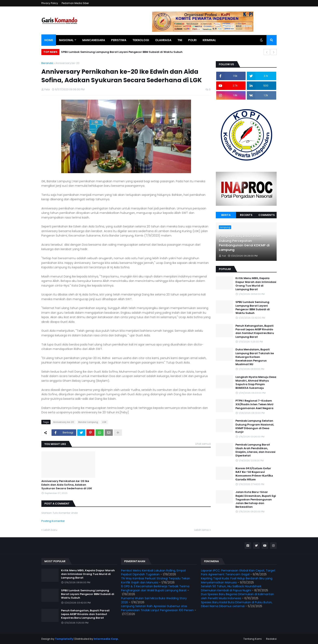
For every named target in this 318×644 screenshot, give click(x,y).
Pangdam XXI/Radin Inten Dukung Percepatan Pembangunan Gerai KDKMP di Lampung (244, 243)
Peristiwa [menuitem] (119, 40)
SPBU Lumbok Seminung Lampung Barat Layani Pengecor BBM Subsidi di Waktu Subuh (122, 52)
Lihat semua (203, 444)
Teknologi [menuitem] (141, 40)
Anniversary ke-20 (67, 63)
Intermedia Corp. (106, 639)
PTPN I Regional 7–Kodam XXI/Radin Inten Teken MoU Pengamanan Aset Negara (254, 404)
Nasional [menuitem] (66, 40)
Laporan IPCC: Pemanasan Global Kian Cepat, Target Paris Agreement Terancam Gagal (238, 573)
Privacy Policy (50, 3)
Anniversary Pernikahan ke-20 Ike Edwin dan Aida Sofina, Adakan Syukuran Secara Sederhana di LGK (67, 485)
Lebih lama (201, 530)
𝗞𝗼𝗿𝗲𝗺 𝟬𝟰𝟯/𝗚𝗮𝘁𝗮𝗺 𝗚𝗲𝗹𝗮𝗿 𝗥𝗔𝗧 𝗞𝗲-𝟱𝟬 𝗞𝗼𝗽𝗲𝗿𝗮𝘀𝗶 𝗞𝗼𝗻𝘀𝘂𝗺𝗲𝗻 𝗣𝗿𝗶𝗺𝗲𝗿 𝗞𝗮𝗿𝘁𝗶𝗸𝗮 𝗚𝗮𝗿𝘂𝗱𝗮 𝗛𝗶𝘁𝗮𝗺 (254, 474)
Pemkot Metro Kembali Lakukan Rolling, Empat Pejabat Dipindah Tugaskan (154, 573)
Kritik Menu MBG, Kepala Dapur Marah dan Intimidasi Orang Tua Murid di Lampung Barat (256, 284)
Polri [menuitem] (192, 40)
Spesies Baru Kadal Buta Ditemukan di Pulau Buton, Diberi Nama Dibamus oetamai (237, 604)
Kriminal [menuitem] (209, 40)
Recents (246, 215)
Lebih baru (50, 530)
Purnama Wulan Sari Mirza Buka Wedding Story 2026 (154, 600)
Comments (267, 215)
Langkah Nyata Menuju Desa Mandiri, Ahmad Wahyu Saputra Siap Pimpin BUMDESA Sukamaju (256, 383)
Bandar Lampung (88, 422)
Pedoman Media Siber (75, 3)
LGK (104, 422)
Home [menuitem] (49, 40)
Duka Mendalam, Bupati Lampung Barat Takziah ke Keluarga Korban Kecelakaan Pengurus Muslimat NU (255, 357)
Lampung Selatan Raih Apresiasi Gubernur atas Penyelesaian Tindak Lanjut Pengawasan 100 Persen (157, 608)
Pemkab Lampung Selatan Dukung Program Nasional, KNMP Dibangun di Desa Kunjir (255, 426)
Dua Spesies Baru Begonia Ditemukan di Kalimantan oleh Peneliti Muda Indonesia (237, 596)
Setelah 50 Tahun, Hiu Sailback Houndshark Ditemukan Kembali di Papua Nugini (231, 588)
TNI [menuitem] (180, 40)
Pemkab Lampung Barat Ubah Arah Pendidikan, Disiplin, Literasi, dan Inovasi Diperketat (255, 450)
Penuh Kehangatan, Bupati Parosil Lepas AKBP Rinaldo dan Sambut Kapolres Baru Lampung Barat (255, 331)
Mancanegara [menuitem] (94, 40)
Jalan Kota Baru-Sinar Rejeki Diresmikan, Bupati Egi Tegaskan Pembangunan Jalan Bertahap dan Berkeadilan (256, 500)
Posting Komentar (53, 521)
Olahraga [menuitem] (163, 40)
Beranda (47, 63)
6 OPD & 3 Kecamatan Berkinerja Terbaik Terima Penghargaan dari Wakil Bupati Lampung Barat (155, 588)
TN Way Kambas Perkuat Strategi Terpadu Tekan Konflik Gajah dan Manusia (156, 580)
